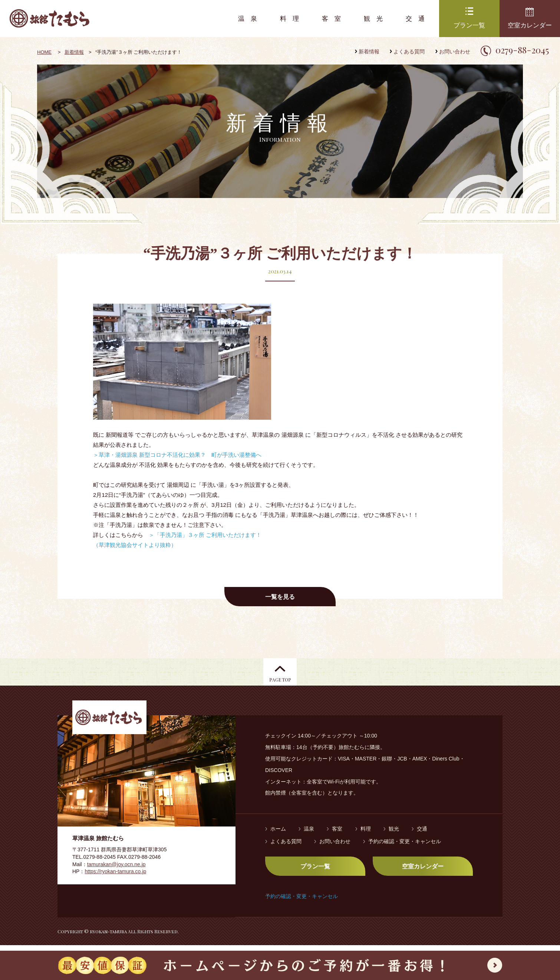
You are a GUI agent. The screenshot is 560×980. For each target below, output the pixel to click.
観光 (376, 19)
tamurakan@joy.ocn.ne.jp (116, 870)
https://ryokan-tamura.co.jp (115, 877)
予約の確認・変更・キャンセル (405, 847)
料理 (293, 19)
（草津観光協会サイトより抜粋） (135, 545)
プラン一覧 (469, 25)
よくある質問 (409, 52)
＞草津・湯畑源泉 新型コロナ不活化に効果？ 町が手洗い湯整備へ (177, 455)
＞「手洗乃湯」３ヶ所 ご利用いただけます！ (205, 535)
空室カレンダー (530, 25)
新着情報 (369, 52)
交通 (418, 19)
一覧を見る (280, 597)
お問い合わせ (455, 52)
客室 (335, 19)
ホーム (278, 835)
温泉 (251, 19)
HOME (44, 52)
